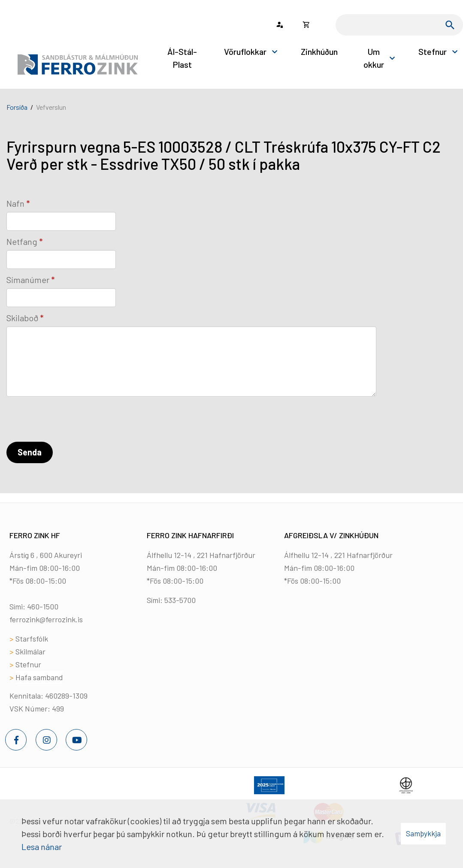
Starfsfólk (32, 639)
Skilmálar (30, 651)
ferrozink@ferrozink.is (46, 619)
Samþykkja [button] (423, 833)
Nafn (15, 203)
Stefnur (28, 664)
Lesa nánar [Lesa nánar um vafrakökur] (42, 847)
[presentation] (72, 421)
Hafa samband (39, 677)
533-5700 (180, 600)
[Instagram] (46, 740)
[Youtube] (76, 740)
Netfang (22, 241)
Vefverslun (51, 107)
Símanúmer (28, 280)
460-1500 (43, 606)
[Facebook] (16, 740)
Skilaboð (22, 318)
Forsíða (17, 107)
